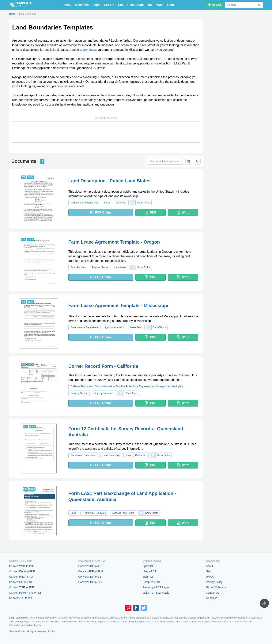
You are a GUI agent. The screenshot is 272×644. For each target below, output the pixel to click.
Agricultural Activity (114, 327)
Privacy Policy (214, 582)
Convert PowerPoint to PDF (25, 593)
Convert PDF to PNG (91, 571)
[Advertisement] (106, 132)
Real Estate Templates (94, 513)
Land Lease (120, 267)
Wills (160, 5)
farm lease (90, 50)
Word (183, 213)
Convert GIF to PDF (21, 582)
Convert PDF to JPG (90, 566)
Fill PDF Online (101, 212)
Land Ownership (111, 455)
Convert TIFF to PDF (21, 587)
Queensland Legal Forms (84, 455)
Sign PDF (148, 577)
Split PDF (148, 566)
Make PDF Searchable (156, 593)
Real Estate (135, 5)
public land (52, 50)
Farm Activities (78, 267)
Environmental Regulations (84, 327)
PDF (151, 213)
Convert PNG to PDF (22, 577)
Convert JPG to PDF (21, 598)
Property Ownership (136, 455)
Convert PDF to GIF (90, 577)
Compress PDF (152, 582)
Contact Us (212, 593)
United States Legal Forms (84, 203)
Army (68, 5)
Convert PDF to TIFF (91, 582)
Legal (96, 5)
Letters (109, 5)
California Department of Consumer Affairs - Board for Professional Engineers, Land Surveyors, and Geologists (127, 386)
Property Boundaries (104, 393)
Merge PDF (149, 571)
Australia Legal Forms (123, 513)
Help (209, 571)
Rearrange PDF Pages (156, 587)
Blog (171, 5)
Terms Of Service (216, 587)
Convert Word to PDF (22, 566)
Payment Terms (100, 267)
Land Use (121, 203)
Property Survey (79, 393)
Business (82, 5)
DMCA (210, 577)
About (209, 566)
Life (121, 5)
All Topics (212, 598)
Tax (150, 5)
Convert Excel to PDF (22, 571)
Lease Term (136, 327)
